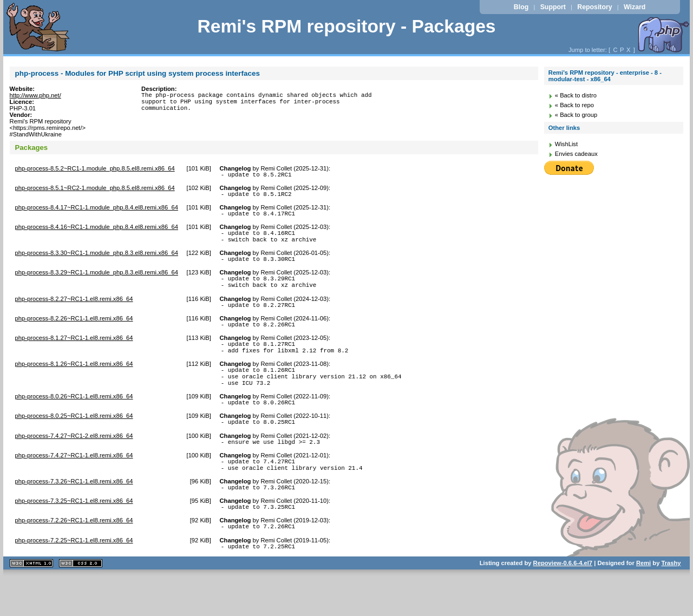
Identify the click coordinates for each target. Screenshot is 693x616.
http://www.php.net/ (35, 95)
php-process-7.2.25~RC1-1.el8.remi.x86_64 (74, 578)
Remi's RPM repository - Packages (346, 26)
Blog (521, 7)
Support (553, 7)
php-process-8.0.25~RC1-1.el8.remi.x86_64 (74, 442)
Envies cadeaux (576, 154)
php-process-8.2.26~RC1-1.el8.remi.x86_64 (74, 333)
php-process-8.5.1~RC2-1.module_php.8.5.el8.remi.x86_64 (95, 189)
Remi (643, 602)
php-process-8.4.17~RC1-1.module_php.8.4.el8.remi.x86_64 (97, 211)
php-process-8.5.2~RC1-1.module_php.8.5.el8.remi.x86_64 (95, 168)
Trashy (671, 602)
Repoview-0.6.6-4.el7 (563, 602)
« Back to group (576, 115)
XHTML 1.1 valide (31, 602)
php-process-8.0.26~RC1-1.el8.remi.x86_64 (74, 421)
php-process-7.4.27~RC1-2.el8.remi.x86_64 (74, 463)
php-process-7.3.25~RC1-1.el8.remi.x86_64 (74, 535)
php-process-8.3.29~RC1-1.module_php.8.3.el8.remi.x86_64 (97, 282)
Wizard (635, 7)
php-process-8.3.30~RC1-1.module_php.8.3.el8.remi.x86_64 (97, 261)
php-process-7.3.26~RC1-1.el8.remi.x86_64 (74, 514)
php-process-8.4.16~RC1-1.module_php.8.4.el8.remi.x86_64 (97, 232)
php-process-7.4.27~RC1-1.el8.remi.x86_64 (74, 484)
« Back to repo (574, 105)
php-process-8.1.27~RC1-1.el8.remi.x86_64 (74, 354)
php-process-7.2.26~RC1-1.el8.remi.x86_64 (74, 556)
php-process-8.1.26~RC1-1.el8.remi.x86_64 (74, 383)
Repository (594, 7)
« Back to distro (576, 95)
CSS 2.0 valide (81, 602)
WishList (566, 144)
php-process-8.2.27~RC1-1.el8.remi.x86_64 (74, 312)
